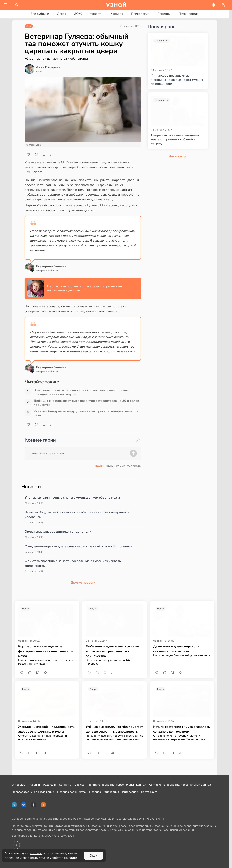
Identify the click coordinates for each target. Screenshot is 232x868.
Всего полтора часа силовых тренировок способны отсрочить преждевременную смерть (82, 392)
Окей (93, 856)
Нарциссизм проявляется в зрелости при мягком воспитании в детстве (85, 288)
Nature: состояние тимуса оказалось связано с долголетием (181, 729)
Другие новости (83, 583)
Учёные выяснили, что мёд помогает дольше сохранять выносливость (114, 729)
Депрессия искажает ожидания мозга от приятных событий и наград (175, 139)
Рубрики (34, 785)
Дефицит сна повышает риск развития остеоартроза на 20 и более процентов (86, 403)
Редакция (49, 785)
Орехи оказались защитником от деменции (58, 532)
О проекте (19, 785)
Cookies (80, 785)
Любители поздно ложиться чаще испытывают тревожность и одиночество (112, 651)
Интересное (130, 792)
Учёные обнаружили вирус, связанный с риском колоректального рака (86, 413)
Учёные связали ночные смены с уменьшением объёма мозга (72, 498)
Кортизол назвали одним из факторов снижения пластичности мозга (46, 651)
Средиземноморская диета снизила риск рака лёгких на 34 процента (78, 546)
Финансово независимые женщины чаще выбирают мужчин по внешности (178, 80)
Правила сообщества (72, 792)
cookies (36, 853)
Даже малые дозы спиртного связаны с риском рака (176, 649)
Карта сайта (149, 792)
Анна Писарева (48, 67)
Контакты (65, 785)
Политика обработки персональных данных (117, 785)
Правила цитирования (104, 792)
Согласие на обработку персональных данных (180, 785)
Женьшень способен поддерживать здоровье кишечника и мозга (46, 729)
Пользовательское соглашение (33, 792)
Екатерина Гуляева (51, 266)
